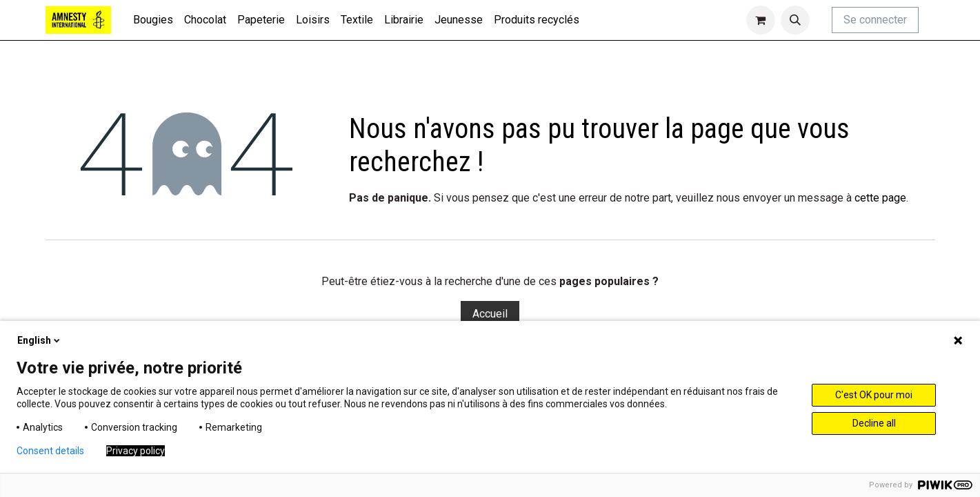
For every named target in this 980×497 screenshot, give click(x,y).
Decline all (874, 423)
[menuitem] (153, 20)
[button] (795, 20)
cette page (880, 198)
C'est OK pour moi (874, 395)
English (40, 340)
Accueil (490, 314)
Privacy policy (136, 451)
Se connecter (875, 20)
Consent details (50, 451)
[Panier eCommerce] (761, 20)
